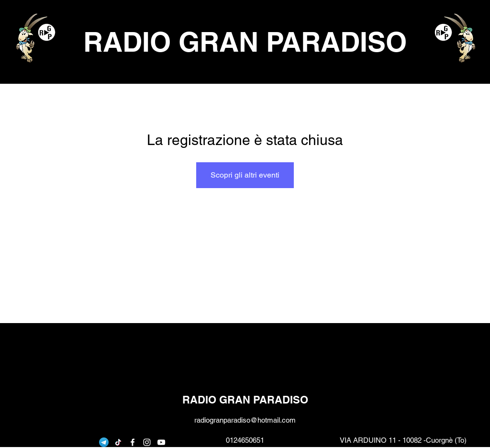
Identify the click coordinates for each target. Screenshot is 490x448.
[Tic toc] (118, 442)
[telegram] (104, 442)
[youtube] (161, 442)
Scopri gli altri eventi (245, 175)
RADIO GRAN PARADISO (245, 42)
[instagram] (147, 442)
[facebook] (133, 442)
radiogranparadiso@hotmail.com (245, 420)
